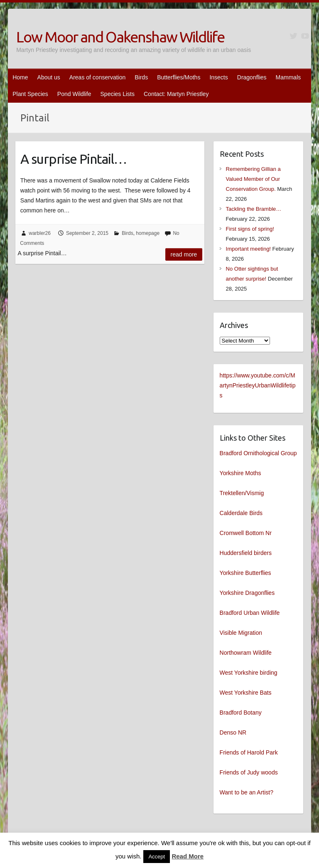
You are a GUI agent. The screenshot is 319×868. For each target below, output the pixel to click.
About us (49, 77)
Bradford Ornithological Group (258, 453)
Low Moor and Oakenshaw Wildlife (120, 37)
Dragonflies (252, 77)
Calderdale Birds (241, 513)
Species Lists (118, 94)
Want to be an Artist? (247, 792)
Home (20, 77)
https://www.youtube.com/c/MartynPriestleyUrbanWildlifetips (258, 385)
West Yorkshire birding (249, 673)
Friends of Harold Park (249, 752)
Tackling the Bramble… (254, 209)
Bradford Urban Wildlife (250, 613)
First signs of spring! (250, 229)
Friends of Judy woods (249, 772)
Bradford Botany (241, 713)
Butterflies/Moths (179, 77)
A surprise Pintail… (74, 159)
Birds (141, 77)
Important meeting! (248, 249)
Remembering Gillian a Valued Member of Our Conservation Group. (253, 179)
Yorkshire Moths (240, 473)
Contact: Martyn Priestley (176, 94)
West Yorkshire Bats (246, 693)
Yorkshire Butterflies (245, 573)
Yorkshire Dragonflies (247, 593)
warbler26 (40, 233)
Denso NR (233, 732)
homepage (148, 233)
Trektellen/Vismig (242, 493)
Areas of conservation (97, 77)
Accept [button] (157, 857)
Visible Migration (241, 633)
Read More (188, 856)
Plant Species (30, 94)
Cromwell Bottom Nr (246, 533)
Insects (218, 77)
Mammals (288, 77)
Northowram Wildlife (246, 653)
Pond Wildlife (74, 94)
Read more (184, 254)
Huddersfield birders (246, 553)
